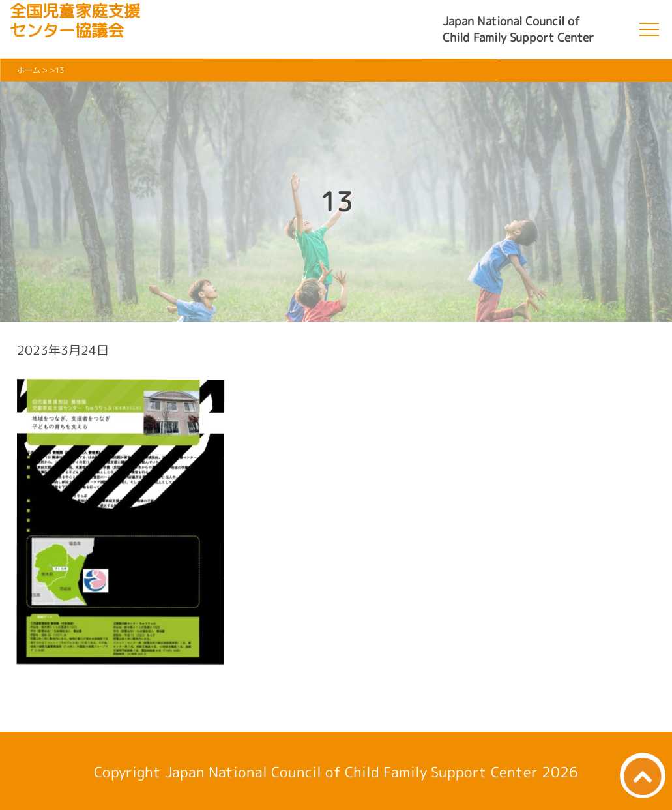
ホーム (29, 70)
